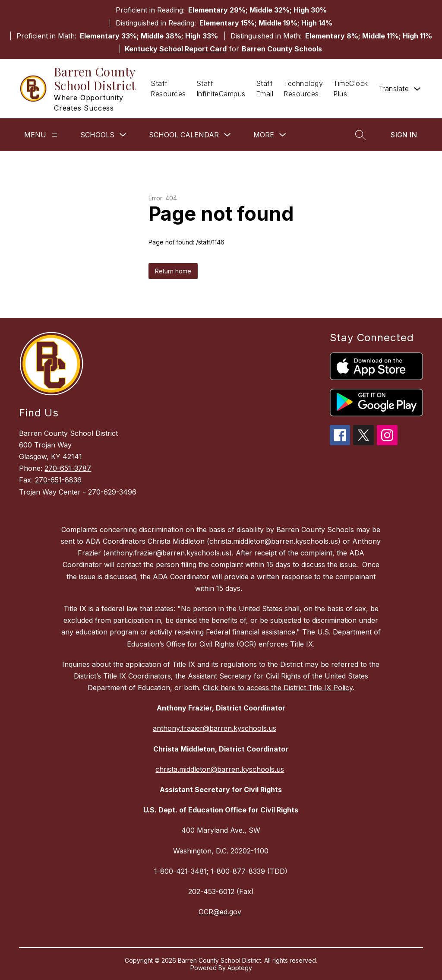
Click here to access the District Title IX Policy (278, 688)
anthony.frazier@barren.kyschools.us (215, 728)
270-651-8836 (58, 480)
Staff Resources (168, 89)
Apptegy (240, 968)
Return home (173, 271)
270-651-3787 (68, 468)
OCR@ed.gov (220, 912)
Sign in (404, 135)
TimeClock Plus (351, 89)
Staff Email (265, 89)
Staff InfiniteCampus (221, 89)
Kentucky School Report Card (176, 49)
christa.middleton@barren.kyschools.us (220, 769)
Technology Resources (303, 89)
